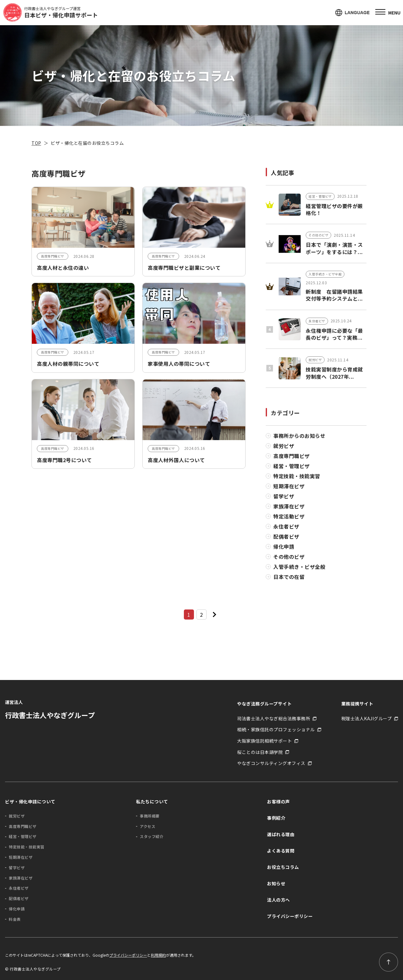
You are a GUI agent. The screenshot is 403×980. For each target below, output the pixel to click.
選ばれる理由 (281, 834)
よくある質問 (281, 850)
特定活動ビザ (289, 516)
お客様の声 (278, 801)
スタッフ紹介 (152, 836)
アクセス (148, 826)
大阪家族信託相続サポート (264, 741)
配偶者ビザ (286, 536)
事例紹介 (276, 818)
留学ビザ (284, 496)
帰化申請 (284, 546)
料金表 (15, 919)
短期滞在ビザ (289, 486)
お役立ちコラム (283, 867)
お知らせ (276, 883)
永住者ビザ (286, 526)
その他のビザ (289, 556)
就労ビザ (284, 445)
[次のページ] (214, 614)
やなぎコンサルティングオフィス (271, 763)
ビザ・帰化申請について (30, 801)
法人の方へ (278, 899)
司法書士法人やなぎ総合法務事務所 (274, 718)
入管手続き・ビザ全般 (299, 566)
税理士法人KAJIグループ (367, 718)
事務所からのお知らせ (299, 435)
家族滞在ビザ (289, 506)
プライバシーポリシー (290, 916)
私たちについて (152, 801)
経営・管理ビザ (292, 466)
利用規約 (158, 955)
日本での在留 (289, 576)
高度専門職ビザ (292, 456)
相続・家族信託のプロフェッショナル (276, 729)
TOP (36, 143)
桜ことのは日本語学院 (260, 752)
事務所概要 (150, 816)
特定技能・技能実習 (297, 476)
